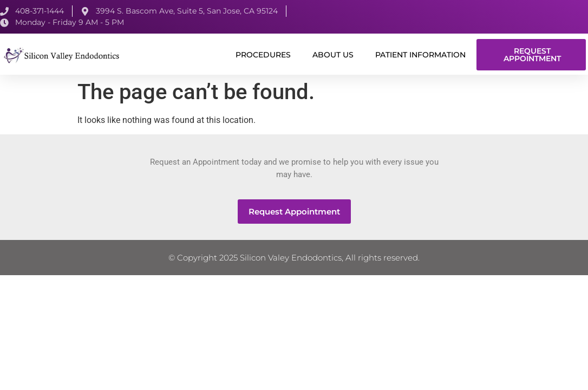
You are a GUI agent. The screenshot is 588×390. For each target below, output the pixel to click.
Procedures (263, 55)
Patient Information (420, 55)
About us (333, 55)
